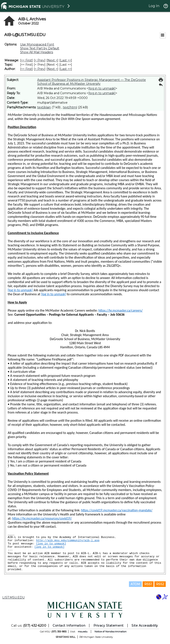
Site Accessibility (145, 626)
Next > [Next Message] (52, 60)
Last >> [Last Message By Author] (66, 69)
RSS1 (148, 584)
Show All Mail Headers (37, 52)
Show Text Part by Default (40, 48)
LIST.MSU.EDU (13, 597)
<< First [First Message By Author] (27, 69)
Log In (154, 6)
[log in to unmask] (102, 88)
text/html (70, 107)
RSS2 (160, 584)
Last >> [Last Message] (66, 60)
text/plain (44, 107)
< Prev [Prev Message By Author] (40, 69)
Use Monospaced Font (37, 44)
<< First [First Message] (27, 60)
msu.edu (83, 632)
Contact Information (69, 626)
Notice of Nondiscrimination (111, 632)
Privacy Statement (109, 626)
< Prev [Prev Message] (40, 60)
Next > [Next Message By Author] (52, 69)
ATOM (135, 584)
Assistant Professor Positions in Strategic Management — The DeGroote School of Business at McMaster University (92, 82)
